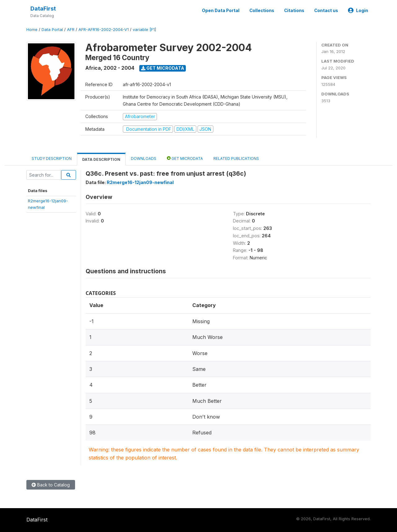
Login (358, 11)
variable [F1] (144, 30)
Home (32, 30)
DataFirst (43, 9)
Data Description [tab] (101, 159)
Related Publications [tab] (236, 158)
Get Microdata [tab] (185, 158)
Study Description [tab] (52, 158)
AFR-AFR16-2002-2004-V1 (104, 30)
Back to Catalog (51, 485)
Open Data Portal (221, 11)
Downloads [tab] (144, 158)
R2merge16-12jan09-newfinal (140, 182)
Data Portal (52, 30)
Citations (294, 11)
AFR (71, 30)
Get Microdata (163, 68)
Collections (262, 11)
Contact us (326, 11)
